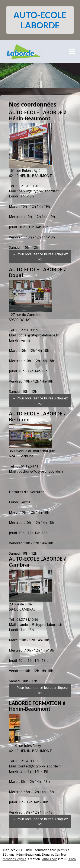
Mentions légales (14, 859)
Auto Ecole (50, 859)
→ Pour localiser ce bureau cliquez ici (40, 257)
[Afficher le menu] (72, 52)
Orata (72, 859)
